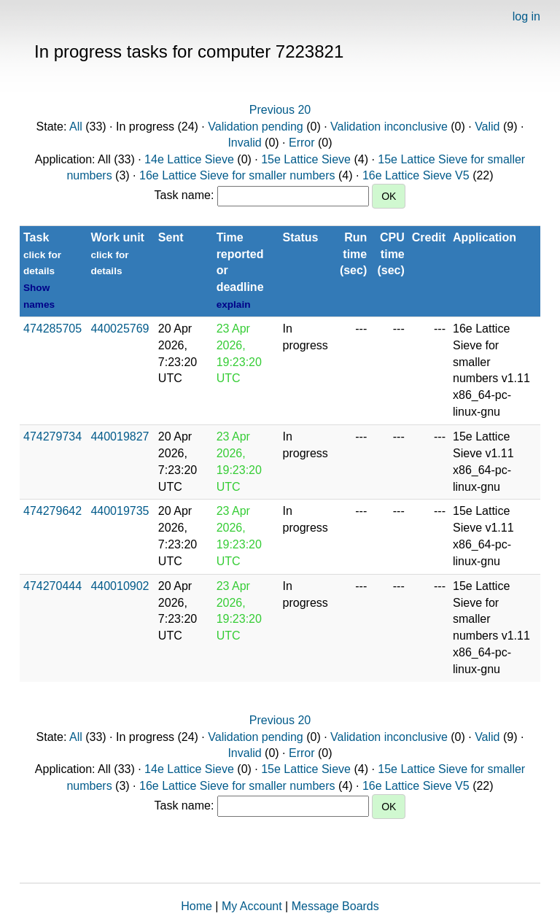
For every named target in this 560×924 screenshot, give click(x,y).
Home (197, 906)
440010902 (120, 586)
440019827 (120, 436)
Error (302, 143)
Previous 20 (280, 110)
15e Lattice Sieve (306, 159)
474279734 (52, 436)
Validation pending (255, 127)
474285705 (52, 329)
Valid (487, 127)
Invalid (244, 143)
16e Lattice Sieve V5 (416, 175)
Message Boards (335, 906)
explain (234, 304)
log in (526, 16)
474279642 (52, 511)
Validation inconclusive (389, 127)
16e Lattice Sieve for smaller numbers (237, 175)
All (76, 127)
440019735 (120, 511)
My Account (252, 906)
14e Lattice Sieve (189, 159)
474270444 (52, 586)
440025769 (120, 329)
